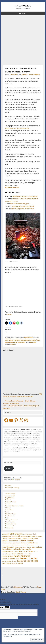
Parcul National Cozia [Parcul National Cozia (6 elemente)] (10, 552)
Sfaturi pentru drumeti (11, 520)
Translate (15, 480)
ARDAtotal (25, 75)
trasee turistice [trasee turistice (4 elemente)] (28, 554)
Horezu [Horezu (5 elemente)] (36, 543)
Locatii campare (10, 516)
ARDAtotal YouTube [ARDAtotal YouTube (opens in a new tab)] (12, 188)
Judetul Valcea (9, 510)
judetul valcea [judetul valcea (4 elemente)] (16, 545)
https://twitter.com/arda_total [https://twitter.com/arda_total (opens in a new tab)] (20, 204)
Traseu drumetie (10, 526)
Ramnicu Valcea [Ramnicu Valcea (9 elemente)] (26, 552)
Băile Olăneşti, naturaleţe (12, 488)
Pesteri (7, 518)
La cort (7, 512)
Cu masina (8, 504)
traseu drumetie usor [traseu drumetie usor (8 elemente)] (11, 559)
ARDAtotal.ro (23, 6)
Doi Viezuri (8, 486)
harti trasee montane (31, 341)
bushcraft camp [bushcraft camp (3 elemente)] (24, 536)
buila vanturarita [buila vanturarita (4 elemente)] (7, 536)
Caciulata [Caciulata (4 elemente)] (5, 538)
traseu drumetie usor (20, 342)
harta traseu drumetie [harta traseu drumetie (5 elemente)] (20, 543)
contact (9, 315)
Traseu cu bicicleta (10, 524)
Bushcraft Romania (11, 502)
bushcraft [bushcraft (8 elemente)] (16, 536)
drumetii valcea (25, 339)
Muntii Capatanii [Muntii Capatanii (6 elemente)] (8, 547)
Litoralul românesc (10, 514)
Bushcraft (8, 500)
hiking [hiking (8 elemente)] (30, 543)
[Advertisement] (23, 39)
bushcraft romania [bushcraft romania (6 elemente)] (35, 536)
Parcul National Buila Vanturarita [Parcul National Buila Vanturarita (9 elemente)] (17, 549)
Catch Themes (21, 592)
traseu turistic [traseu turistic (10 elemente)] (23, 561)
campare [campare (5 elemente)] (18, 538)
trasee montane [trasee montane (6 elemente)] (17, 554)
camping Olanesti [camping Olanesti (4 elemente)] (33, 538)
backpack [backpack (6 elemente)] (5, 534)
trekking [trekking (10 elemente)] (34, 561)
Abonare (9, 468)
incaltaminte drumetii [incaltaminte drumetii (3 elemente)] (7, 545)
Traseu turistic (9, 528)
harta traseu (33, 339)
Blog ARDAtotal (29, 337)
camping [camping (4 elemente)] (25, 538)
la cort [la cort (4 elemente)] (23, 545)
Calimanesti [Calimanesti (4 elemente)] (11, 538)
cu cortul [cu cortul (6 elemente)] (5, 541)
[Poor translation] (7, 608)
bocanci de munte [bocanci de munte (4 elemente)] (27, 534)
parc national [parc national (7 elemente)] (37, 547)
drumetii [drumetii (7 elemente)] (30, 540)
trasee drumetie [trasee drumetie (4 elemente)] (6, 554)
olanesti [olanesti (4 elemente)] (29, 547)
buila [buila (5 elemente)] (35, 534)
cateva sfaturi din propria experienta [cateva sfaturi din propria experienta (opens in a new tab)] (17, 128)
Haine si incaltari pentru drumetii (14, 506)
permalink (13, 344)
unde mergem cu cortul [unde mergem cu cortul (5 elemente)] (10, 563)
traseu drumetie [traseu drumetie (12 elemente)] (22, 556)
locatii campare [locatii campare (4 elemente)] (29, 545)
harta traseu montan (19, 341)
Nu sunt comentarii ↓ (35, 75)
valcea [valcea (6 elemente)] (20, 563)
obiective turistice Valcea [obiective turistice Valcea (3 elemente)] (20, 547)
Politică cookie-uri (8, 636)
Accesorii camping (10, 494)
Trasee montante (10, 522)
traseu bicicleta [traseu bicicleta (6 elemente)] (8, 556)
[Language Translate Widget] (13, 478)
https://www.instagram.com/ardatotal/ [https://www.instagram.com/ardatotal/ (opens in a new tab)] (25, 196)
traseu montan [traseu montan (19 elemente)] (29, 558)
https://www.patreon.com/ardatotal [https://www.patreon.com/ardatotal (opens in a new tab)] (23, 209)
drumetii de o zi (17, 339)
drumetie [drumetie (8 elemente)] (23, 540)
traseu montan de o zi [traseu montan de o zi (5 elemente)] (9, 561)
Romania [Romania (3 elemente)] (36, 552)
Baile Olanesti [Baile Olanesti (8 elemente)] (16, 534)
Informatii (8, 508)
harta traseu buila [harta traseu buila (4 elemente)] (7, 543)
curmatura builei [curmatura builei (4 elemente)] (14, 541)
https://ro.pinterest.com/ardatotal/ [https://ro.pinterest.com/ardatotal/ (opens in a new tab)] (23, 206)
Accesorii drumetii (10, 496)
